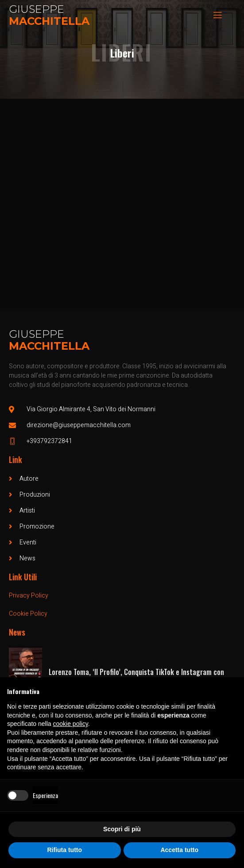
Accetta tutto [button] (179, 850)
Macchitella (49, 21)
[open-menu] (217, 15)
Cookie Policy (28, 614)
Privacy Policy (29, 596)
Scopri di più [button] (122, 829)
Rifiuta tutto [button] (64, 850)
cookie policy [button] (71, 724)
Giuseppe (37, 9)
